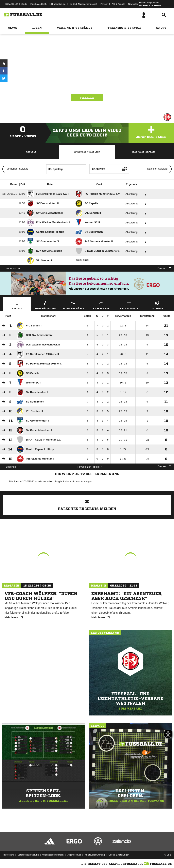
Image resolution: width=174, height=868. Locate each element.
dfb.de (24, 4)
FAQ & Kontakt (118, 4)
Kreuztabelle (129, 305)
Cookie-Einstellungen (119, 855)
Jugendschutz (74, 855)
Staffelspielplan (143, 152)
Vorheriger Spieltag (14, 169)
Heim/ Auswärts (73, 305)
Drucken (164, 268)
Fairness (157, 305)
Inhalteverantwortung (95, 855)
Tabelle (87, 98)
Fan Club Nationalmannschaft (83, 4)
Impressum (8, 855)
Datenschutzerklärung (28, 855)
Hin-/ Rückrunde (45, 305)
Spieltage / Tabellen (87, 152)
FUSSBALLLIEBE (39, 4)
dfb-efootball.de (58, 4)
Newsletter (133, 4)
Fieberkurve (101, 305)
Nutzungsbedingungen (53, 855)
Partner (104, 4)
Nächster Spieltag (161, 169)
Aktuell (31, 152)
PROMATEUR (11, 4)
